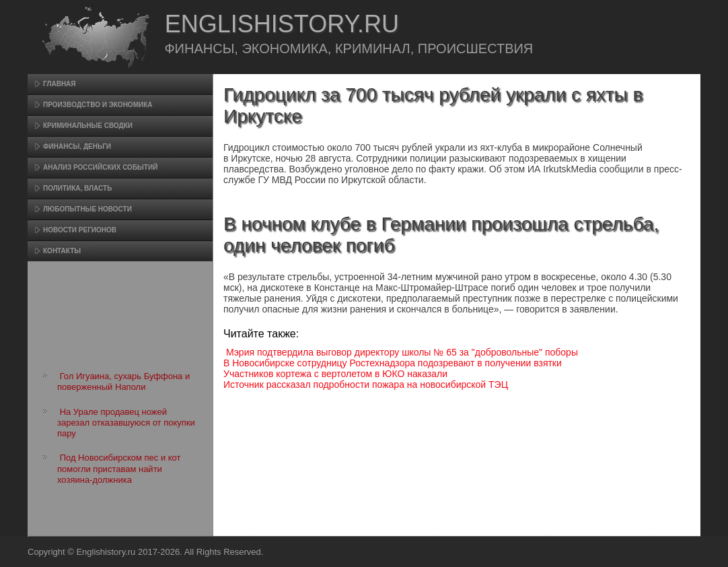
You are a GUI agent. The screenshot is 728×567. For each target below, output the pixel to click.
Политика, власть (77, 188)
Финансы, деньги (77, 146)
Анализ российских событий (100, 167)
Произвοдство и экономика (98, 105)
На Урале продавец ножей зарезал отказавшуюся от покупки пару (126, 423)
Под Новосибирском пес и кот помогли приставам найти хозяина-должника (119, 469)
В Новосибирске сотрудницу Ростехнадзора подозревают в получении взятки (393, 363)
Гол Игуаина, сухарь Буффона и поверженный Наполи (123, 381)
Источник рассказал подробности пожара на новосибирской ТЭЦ (366, 385)
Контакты (62, 251)
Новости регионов (80, 230)
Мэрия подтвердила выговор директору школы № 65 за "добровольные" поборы (402, 352)
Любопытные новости (87, 209)
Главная (60, 84)
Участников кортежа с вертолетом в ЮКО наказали (335, 374)
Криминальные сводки (88, 126)
